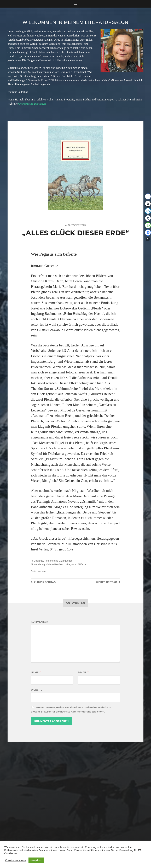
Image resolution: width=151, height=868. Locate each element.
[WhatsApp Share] (148, 225)
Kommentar (39, 622)
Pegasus (72, 564)
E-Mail (83, 672)
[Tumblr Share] (148, 218)
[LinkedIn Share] (148, 211)
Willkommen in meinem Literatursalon (75, 22)
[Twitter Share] (148, 204)
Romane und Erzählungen (58, 561)
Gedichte (38, 561)
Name (36, 672)
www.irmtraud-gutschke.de (33, 104)
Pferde (83, 564)
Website (37, 690)
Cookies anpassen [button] (16, 860)
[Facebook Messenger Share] (148, 233)
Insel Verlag (39, 564)
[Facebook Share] (148, 196)
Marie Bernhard (56, 564)
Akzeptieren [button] (36, 860)
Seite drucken (38, 571)
